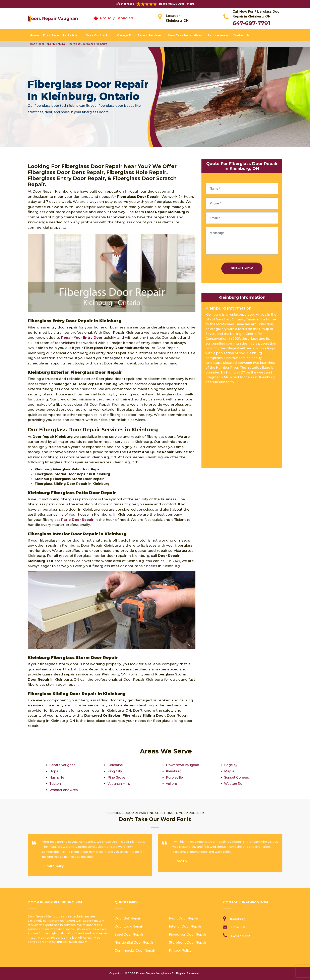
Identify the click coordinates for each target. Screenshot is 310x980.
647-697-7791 (251, 23)
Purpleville (174, 777)
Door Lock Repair (129, 926)
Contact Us (241, 35)
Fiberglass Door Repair (188, 934)
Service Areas (218, 35)
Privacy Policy (180, 951)
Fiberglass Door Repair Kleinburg (87, 44)
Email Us (238, 927)
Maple (229, 771)
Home (34, 35)
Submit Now (242, 268)
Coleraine (115, 765)
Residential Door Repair (134, 943)
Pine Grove (116, 777)
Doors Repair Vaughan (152, 973)
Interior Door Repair (185, 926)
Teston (55, 784)
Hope (54, 771)
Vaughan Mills (119, 784)
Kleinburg (174, 771)
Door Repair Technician (61, 35)
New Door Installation (184, 35)
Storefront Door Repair (188, 943)
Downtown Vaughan (182, 765)
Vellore (171, 784)
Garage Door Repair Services (139, 35)
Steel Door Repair (129, 934)
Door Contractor (98, 35)
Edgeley (231, 765)
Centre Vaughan (62, 765)
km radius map (242, 428)
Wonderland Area (64, 790)
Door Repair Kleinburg (51, 44)
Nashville (57, 777)
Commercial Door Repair (135, 951)
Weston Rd (233, 784)
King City (115, 771)
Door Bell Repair (128, 918)
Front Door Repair (184, 918)
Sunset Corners (237, 777)
